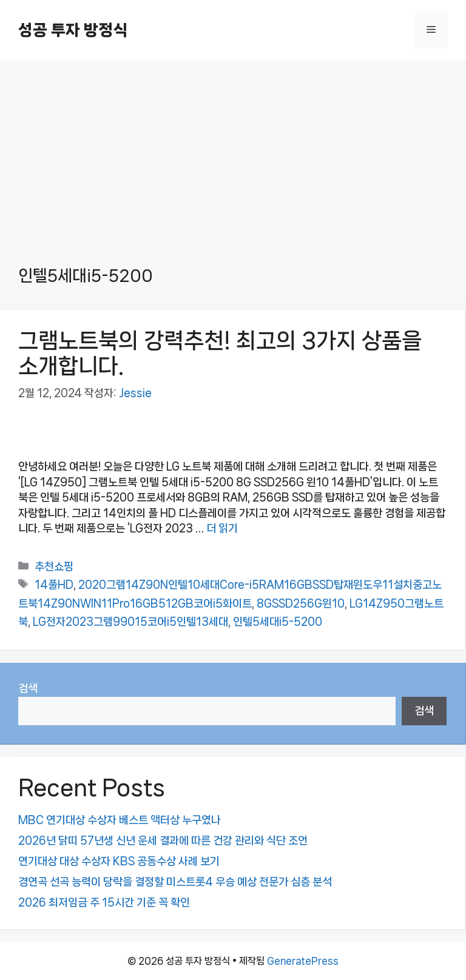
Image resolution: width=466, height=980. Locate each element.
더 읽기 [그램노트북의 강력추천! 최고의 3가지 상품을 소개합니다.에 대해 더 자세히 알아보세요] (222, 528)
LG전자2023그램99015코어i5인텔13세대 (130, 622)
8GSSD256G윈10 (301, 603)
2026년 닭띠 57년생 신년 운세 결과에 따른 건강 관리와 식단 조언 (163, 841)
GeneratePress (303, 961)
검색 (28, 688)
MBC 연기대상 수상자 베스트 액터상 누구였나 (120, 820)
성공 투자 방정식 (73, 30)
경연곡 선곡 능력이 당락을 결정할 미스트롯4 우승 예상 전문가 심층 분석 (175, 882)
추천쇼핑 (54, 566)
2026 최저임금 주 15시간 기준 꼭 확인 (104, 902)
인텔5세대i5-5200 (278, 622)
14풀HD (54, 585)
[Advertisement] (233, 152)
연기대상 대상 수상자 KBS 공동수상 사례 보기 (119, 861)
